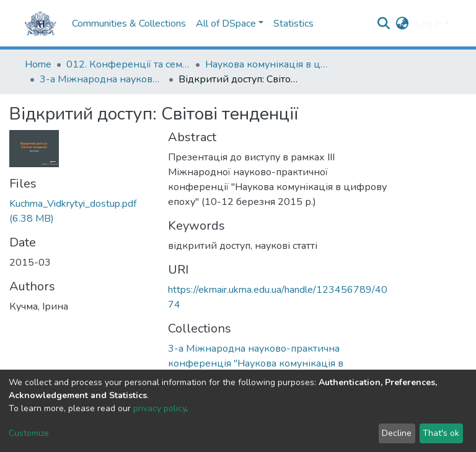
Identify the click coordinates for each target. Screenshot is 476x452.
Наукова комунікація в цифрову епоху (267, 64)
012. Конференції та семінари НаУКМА (128, 64)
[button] (403, 24)
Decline (397, 433)
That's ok (441, 433)
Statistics (293, 24)
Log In (429, 24)
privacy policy (160, 408)
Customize (29, 433)
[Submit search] (384, 24)
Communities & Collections (129, 24)
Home (38, 64)
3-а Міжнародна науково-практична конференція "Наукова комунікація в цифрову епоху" (102, 79)
